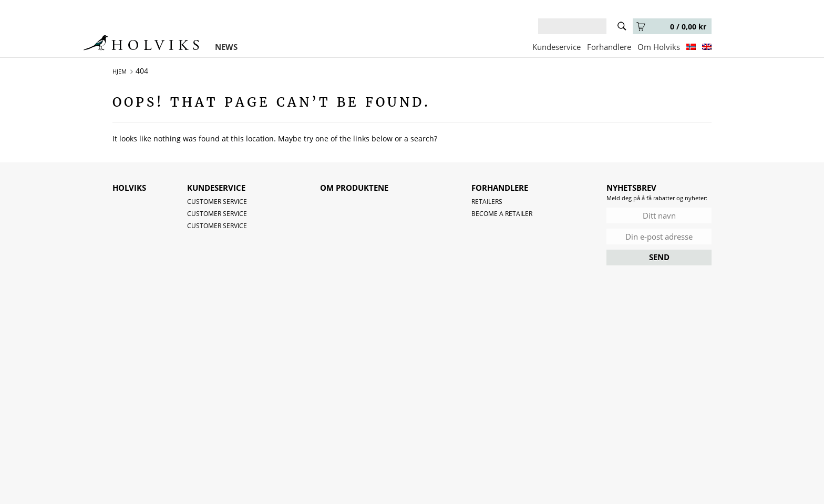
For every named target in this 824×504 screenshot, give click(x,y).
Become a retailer (502, 214)
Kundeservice (557, 47)
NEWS (226, 47)
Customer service (217, 202)
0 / (671, 27)
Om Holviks (659, 47)
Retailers (487, 202)
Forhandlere (609, 47)
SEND (659, 257)
